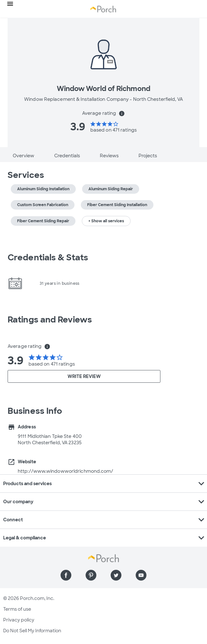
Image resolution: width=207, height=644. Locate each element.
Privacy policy (19, 620)
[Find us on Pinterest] (91, 575)
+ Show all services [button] (106, 221)
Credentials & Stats (48, 257)
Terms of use (17, 609)
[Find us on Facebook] (66, 575)
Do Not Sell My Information (32, 631)
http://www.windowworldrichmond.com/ (66, 471)
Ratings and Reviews (50, 320)
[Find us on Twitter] (116, 575)
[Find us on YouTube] (141, 575)
